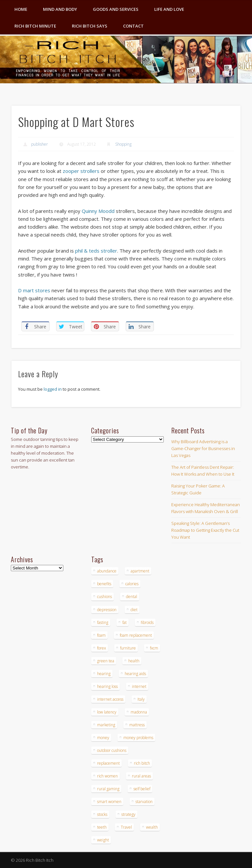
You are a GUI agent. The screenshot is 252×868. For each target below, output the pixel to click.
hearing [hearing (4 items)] (104, 674)
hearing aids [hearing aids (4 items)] (135, 674)
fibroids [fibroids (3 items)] (147, 622)
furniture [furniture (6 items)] (128, 648)
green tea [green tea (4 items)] (106, 661)
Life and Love (169, 9)
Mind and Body (60, 9)
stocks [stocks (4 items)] (102, 814)
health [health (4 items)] (134, 661)
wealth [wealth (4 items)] (152, 827)
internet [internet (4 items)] (139, 686)
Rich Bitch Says (90, 26)
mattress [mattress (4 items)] (137, 725)
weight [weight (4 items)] (103, 840)
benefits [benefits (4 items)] (104, 584)
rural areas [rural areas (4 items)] (141, 776)
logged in (53, 389)
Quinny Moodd (98, 211)
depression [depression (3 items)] (107, 610)
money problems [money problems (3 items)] (138, 738)
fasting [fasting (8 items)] (103, 622)
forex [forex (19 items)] (102, 648)
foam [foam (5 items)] (101, 635)
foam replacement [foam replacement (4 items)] (136, 635)
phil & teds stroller (96, 251)
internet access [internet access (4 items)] (110, 699)
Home (21, 9)
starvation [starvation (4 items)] (144, 802)
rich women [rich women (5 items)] (107, 776)
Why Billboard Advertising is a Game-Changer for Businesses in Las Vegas (203, 448)
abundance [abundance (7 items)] (107, 571)
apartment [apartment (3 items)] (140, 571)
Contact (133, 26)
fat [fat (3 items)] (125, 622)
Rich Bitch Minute (35, 26)
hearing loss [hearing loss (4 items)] (107, 686)
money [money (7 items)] (103, 738)
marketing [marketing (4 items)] (106, 725)
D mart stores (34, 290)
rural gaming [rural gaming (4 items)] (108, 789)
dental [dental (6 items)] (132, 597)
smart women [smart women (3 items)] (109, 802)
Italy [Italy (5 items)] (141, 699)
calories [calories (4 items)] (132, 584)
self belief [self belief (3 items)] (142, 789)
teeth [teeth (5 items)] (102, 827)
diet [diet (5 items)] (134, 610)
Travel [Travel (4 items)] (126, 827)
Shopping (123, 144)
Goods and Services (116, 9)
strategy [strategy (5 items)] (128, 814)
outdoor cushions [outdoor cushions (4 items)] (112, 750)
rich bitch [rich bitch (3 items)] (142, 763)
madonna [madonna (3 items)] (139, 712)
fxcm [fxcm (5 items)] (154, 648)
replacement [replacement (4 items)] (108, 763)
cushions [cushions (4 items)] (105, 597)
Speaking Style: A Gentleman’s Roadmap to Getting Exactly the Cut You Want (205, 530)
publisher (40, 144)
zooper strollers (81, 171)
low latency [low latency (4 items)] (107, 712)
